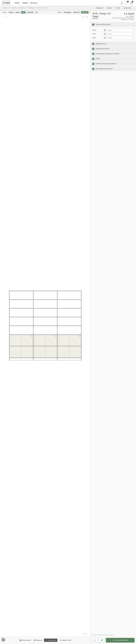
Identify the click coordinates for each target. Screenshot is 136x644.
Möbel (17, 3)
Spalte (18, 12)
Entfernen (76, 12)
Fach (23, 12)
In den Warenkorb (120, 640)
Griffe (98, 59)
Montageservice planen (104, 69)
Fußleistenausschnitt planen (106, 64)
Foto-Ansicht (25, 640)
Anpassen (85, 12)
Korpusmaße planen (103, 24)
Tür (37, 12)
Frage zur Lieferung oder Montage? (103, 635)
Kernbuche (22, 8)
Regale (14, 8)
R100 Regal (31, 8)
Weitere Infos (65, 640)
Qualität (25, 3)
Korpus (11, 12)
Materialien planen (103, 49)
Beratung (34, 3)
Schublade (30, 12)
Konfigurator (51, 640)
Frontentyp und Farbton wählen (107, 54)
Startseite (6, 8)
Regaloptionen (101, 44)
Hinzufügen (67, 12)
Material (38, 640)
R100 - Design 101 (42, 8)
